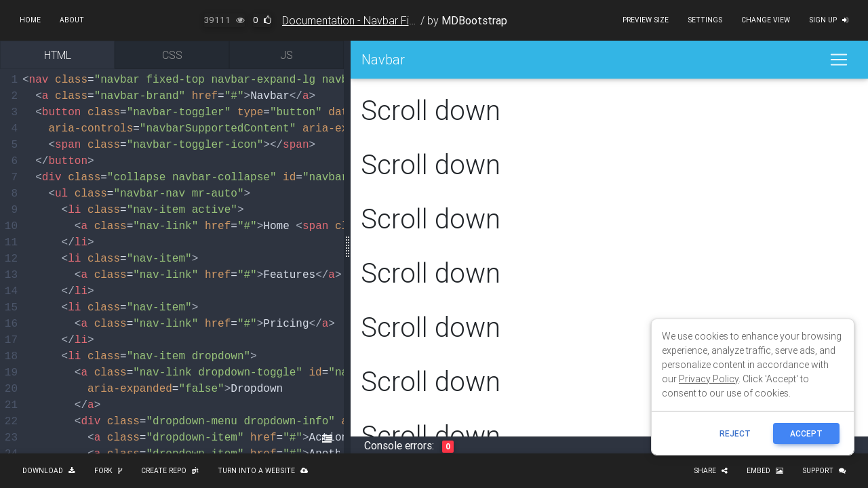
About (72, 20)
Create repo (170, 471)
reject (735, 433)
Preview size (646, 20)
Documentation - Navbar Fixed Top (365, 20)
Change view (766, 20)
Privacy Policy (709, 379)
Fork (108, 471)
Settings (705, 20)
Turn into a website (263, 471)
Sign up (829, 20)
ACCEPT (806, 433)
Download (49, 471)
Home (30, 20)
